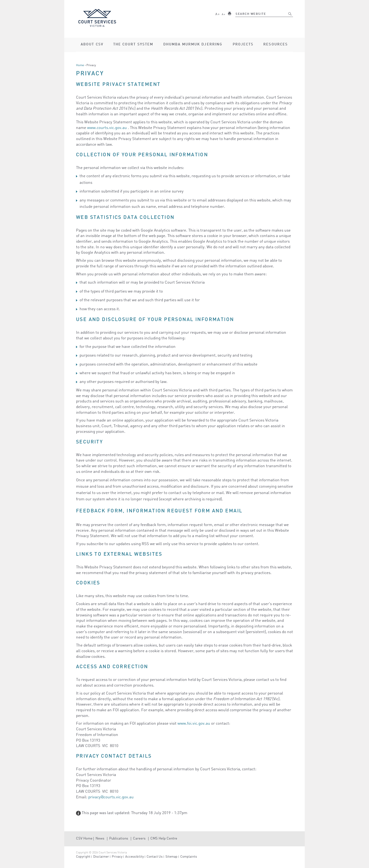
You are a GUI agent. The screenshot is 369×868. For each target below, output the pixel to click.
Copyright (83, 857)
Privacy (117, 857)
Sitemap (171, 857)
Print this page (229, 14)
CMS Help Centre (164, 839)
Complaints (189, 857)
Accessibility (134, 857)
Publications (119, 839)
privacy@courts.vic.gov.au (111, 797)
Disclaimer (101, 857)
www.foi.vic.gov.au (194, 724)
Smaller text (224, 14)
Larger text (217, 14)
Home (80, 65)
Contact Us (155, 857)
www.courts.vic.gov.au (107, 128)
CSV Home (84, 839)
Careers (139, 839)
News (100, 839)
